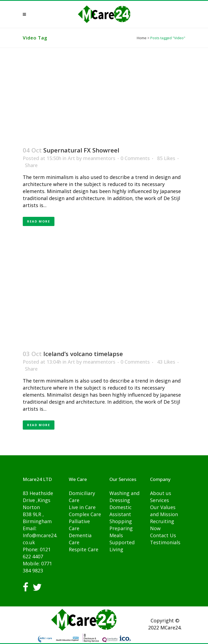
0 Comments (135, 158)
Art (71, 158)
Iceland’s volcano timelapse (83, 354)
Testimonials (165, 542)
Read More (39, 221)
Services (160, 500)
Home (142, 38)
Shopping (121, 521)
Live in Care (82, 507)
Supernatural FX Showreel (81, 150)
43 (166, 362)
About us (161, 493)
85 (166, 158)
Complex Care (85, 514)
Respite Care (84, 549)
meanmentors (99, 158)
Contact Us (163, 535)
